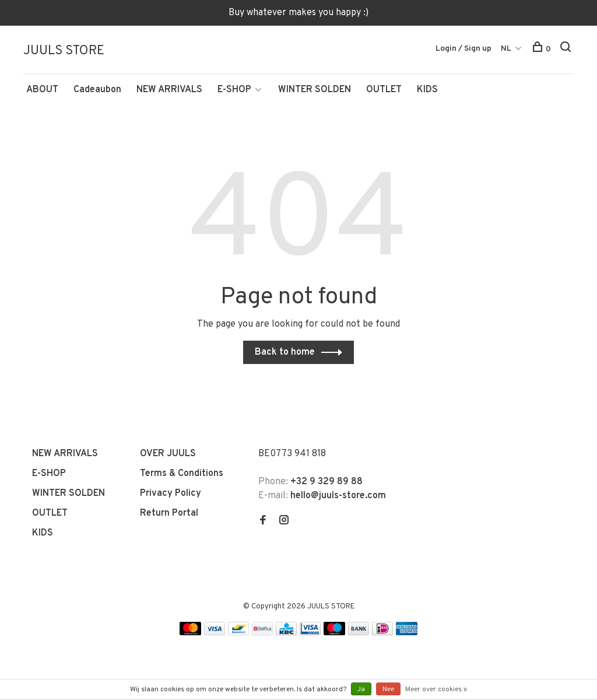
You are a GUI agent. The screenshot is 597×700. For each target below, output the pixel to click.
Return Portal (169, 515)
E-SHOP (234, 92)
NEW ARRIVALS (169, 92)
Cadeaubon (97, 92)
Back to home (285, 354)
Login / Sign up (463, 49)
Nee (388, 689)
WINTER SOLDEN (315, 92)
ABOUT (42, 92)
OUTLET (384, 92)
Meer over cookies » (436, 689)
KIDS (427, 92)
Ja (361, 689)
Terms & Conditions (182, 475)
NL (506, 49)
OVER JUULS (168, 456)
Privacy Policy (171, 495)
